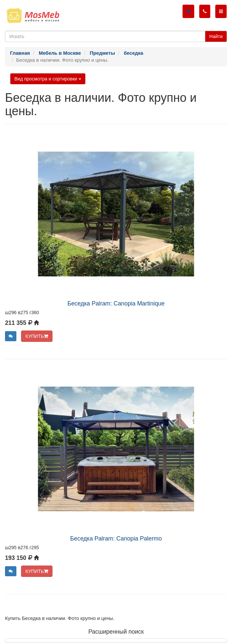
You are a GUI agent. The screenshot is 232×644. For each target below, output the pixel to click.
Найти (216, 36)
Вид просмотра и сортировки (48, 79)
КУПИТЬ (37, 336)
